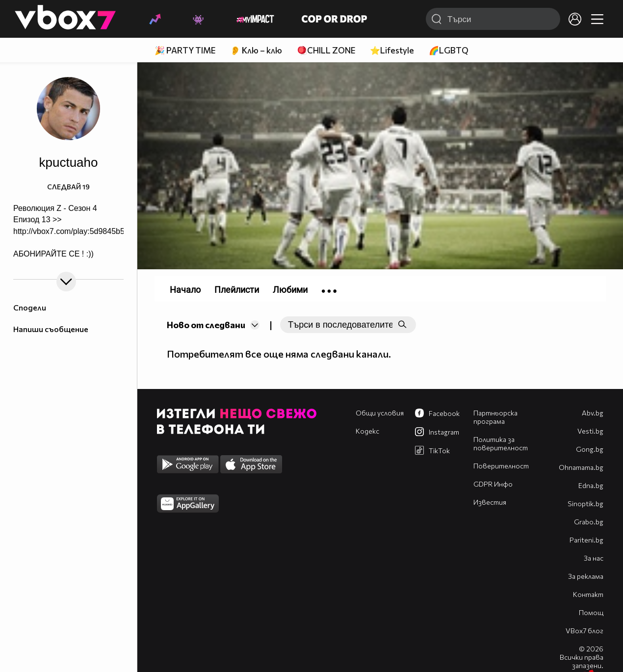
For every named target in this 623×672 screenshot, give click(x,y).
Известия (490, 502)
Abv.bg (593, 413)
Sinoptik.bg (585, 504)
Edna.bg (591, 485)
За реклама (586, 576)
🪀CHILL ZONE (326, 50)
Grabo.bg (589, 522)
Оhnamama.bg (581, 467)
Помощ (591, 612)
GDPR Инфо (493, 484)
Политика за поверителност (501, 443)
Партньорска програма (495, 417)
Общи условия (380, 413)
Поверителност (501, 466)
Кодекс (367, 431)
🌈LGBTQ (449, 50)
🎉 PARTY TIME (185, 50)
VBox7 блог (584, 631)
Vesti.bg (590, 431)
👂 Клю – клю (256, 50)
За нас (594, 558)
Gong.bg (590, 449)
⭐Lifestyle (392, 50)
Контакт (588, 594)
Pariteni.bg (586, 540)
